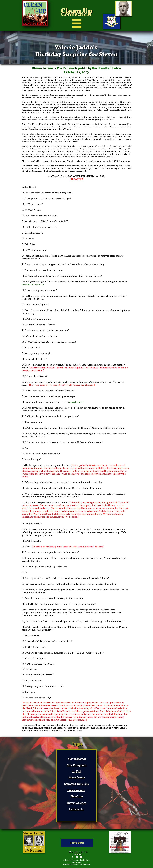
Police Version (76, 790)
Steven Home (75, 731)
